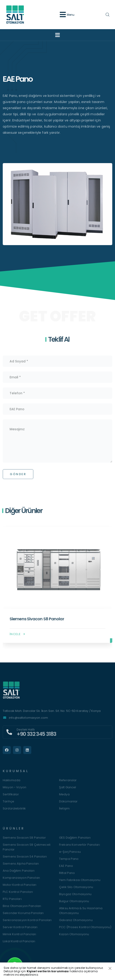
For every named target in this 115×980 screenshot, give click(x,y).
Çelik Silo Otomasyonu (76, 890)
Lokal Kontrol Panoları (19, 944)
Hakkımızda (12, 783)
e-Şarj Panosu (70, 855)
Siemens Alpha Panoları (21, 866)
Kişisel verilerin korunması (48, 971)
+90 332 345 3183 (37, 736)
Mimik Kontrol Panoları (19, 937)
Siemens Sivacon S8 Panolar (37, 622)
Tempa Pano (69, 862)
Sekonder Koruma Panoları (23, 916)
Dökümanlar (68, 804)
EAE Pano (66, 869)
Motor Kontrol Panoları (20, 888)
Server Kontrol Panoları (20, 930)
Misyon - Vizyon (14, 790)
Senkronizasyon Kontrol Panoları (27, 923)
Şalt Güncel (68, 790)
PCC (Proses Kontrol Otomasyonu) (85, 930)
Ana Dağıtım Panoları (19, 874)
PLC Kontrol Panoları (18, 895)
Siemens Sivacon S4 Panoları (25, 859)
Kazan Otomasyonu (74, 937)
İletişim (64, 811)
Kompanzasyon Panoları (21, 881)
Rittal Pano (67, 876)
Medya (64, 797)
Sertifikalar (11, 797)
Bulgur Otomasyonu (74, 904)
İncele (18, 637)
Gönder (18, 477)
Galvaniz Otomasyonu (76, 923)
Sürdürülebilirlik (14, 811)
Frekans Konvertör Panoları (80, 848)
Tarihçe (8, 804)
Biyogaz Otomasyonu (75, 897)
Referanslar (68, 783)
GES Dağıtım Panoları (75, 840)
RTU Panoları (12, 902)
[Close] (110, 968)
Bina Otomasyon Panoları (22, 909)
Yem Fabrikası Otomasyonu (80, 883)
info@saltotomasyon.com (28, 720)
